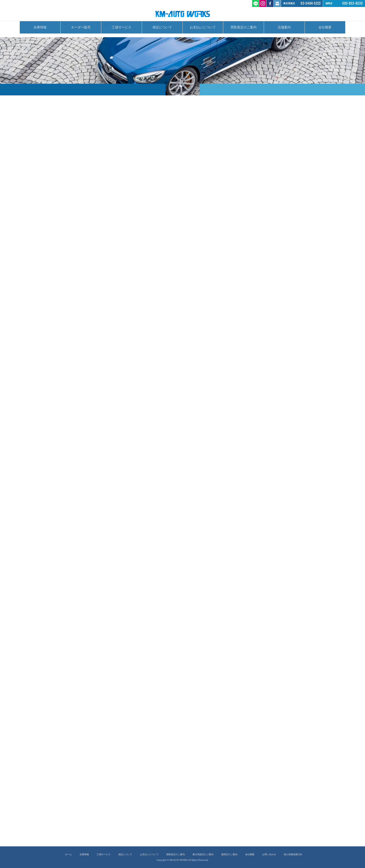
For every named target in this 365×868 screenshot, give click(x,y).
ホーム (68, 854)
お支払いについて (203, 29)
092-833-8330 (352, 3)
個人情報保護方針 (293, 854)
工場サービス (122, 29)
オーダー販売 (81, 29)
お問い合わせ (269, 854)
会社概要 (325, 29)
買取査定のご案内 (243, 29)
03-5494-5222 (311, 3)
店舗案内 (284, 29)
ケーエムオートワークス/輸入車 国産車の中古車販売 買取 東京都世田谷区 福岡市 (182, 14)
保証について (162, 29)
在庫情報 (40, 29)
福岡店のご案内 (229, 854)
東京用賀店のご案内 (203, 854)
